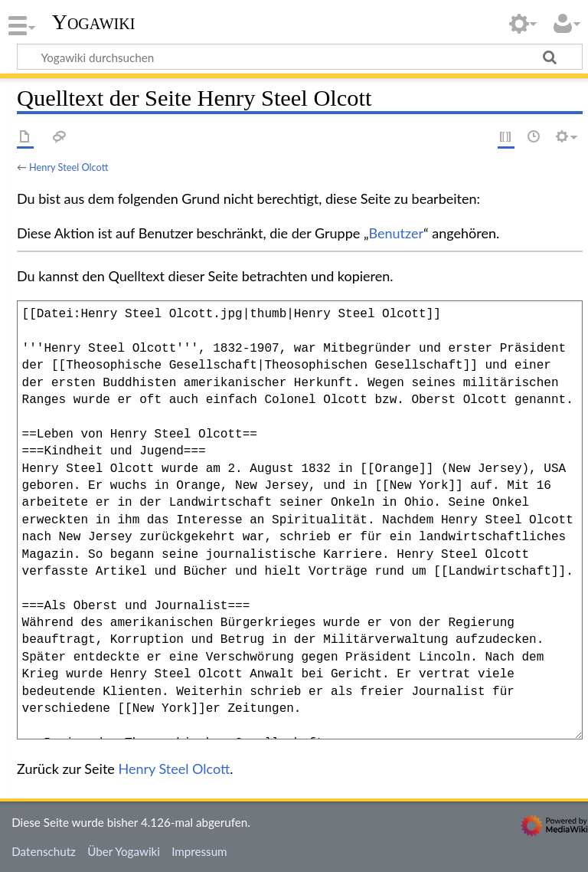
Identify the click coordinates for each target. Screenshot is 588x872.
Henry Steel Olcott (69, 167)
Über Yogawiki (124, 851)
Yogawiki (94, 22)
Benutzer (397, 233)
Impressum (199, 851)
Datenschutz (44, 851)
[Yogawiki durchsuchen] (300, 57)
